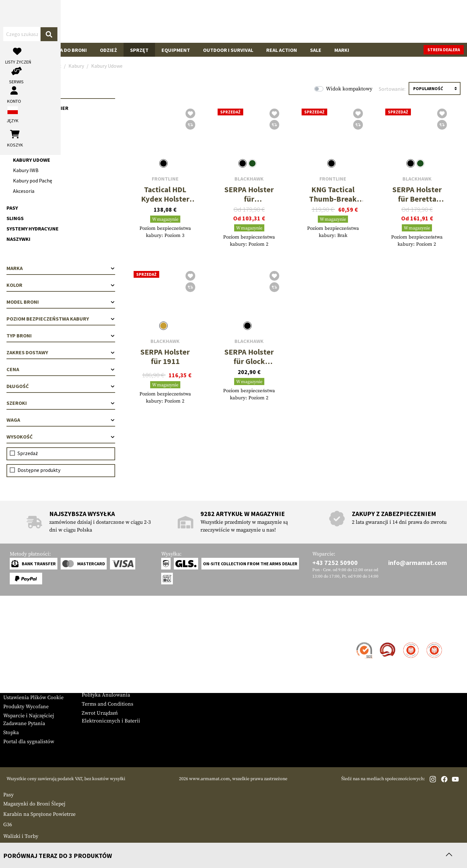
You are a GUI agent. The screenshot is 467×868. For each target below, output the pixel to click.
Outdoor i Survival (228, 50)
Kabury (16, 139)
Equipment (176, 50)
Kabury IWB (26, 170)
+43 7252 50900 (335, 563)
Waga (61, 420)
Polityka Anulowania (106, 695)
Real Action (282, 50)
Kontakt (12, 643)
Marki (342, 50)
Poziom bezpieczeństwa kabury (61, 319)
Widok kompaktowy (349, 89)
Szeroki (61, 403)
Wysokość (61, 437)
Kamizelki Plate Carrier (37, 108)
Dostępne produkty (39, 470)
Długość (61, 386)
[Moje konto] (388, 21)
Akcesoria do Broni (62, 50)
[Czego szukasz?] (220, 21)
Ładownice (20, 129)
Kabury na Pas (28, 149)
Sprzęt (139, 50)
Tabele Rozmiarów (25, 688)
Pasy (12, 208)
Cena (61, 369)
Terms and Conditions (108, 704)
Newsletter (16, 679)
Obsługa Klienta (30, 630)
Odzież (108, 50)
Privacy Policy (98, 686)
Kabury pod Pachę (33, 181)
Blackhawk (249, 179)
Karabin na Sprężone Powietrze (39, 814)
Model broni (61, 302)
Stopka (11, 733)
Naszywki (18, 239)
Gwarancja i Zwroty (26, 670)
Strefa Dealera (98, 643)
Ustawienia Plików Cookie (33, 698)
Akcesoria (24, 191)
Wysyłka (13, 652)
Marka (61, 268)
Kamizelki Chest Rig (32, 118)
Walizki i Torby (21, 836)
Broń (17, 50)
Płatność (13, 661)
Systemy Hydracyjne (33, 229)
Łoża (9, 845)
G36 (8, 825)
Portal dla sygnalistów (29, 742)
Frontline (165, 179)
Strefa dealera (444, 50)
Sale (316, 50)
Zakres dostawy (61, 352)
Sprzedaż (28, 453)
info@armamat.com (418, 563)
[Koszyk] (431, 21)
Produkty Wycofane (26, 707)
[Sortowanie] (435, 88)
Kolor (61, 285)
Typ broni (61, 335)
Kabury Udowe (32, 160)
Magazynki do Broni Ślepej (34, 804)
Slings (15, 218)
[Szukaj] (300, 21)
